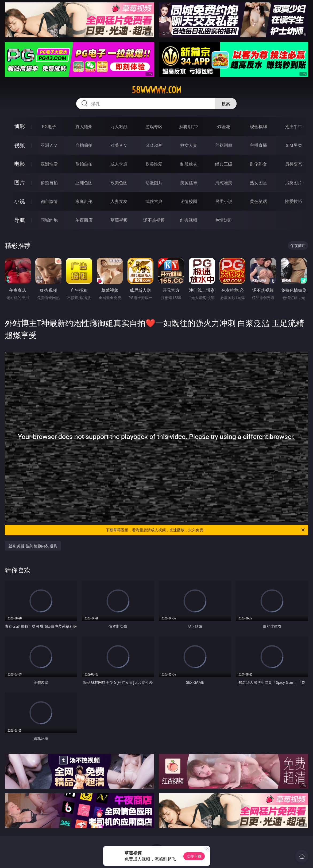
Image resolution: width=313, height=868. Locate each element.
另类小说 (224, 201)
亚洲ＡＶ (49, 145)
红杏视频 (189, 220)
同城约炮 (49, 220)
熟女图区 (258, 183)
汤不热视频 (154, 220)
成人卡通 (119, 164)
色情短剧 (224, 220)
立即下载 (194, 856)
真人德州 (84, 127)
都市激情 (49, 201)
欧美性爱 (154, 164)
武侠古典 (154, 201)
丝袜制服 (224, 145)
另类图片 (293, 183)
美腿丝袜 (189, 183)
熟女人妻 (189, 145)
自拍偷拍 (84, 145)
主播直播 (258, 145)
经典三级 (224, 164)
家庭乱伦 (84, 201)
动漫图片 (154, 183)
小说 (20, 201)
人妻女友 (119, 201)
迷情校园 (189, 201)
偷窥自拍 (49, 183)
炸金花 (224, 127)
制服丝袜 (189, 164)
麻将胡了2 (189, 127)
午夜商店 (84, 220)
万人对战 (119, 127)
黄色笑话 (258, 201)
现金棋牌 (258, 127)
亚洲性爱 (49, 164)
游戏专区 (154, 127)
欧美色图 (119, 183)
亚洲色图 (84, 183)
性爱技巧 (293, 201)
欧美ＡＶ (119, 145)
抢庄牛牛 (293, 127)
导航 (20, 220)
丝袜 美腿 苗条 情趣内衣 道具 (33, 546)
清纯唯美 (224, 183)
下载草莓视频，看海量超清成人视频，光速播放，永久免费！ (206, 530)
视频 (20, 145)
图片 (20, 182)
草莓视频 (119, 220)
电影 (20, 164)
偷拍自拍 (84, 164)
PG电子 (49, 127)
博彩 (20, 126)
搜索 (226, 104)
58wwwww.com (156, 90)
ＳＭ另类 (293, 145)
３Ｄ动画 (154, 145)
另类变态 (293, 164)
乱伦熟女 (258, 164)
